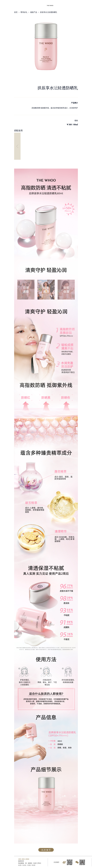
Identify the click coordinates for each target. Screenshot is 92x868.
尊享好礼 (24, 12)
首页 (16, 12)
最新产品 (34, 12)
